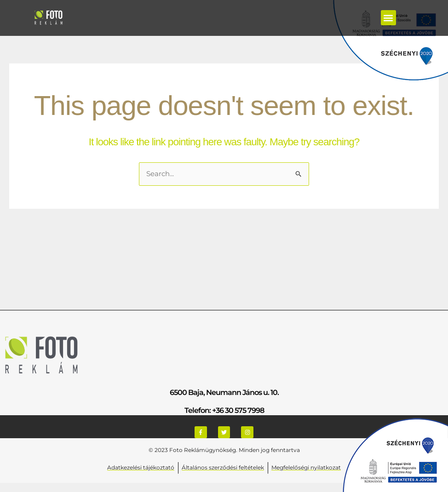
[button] (388, 18)
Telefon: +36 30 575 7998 (224, 411)
